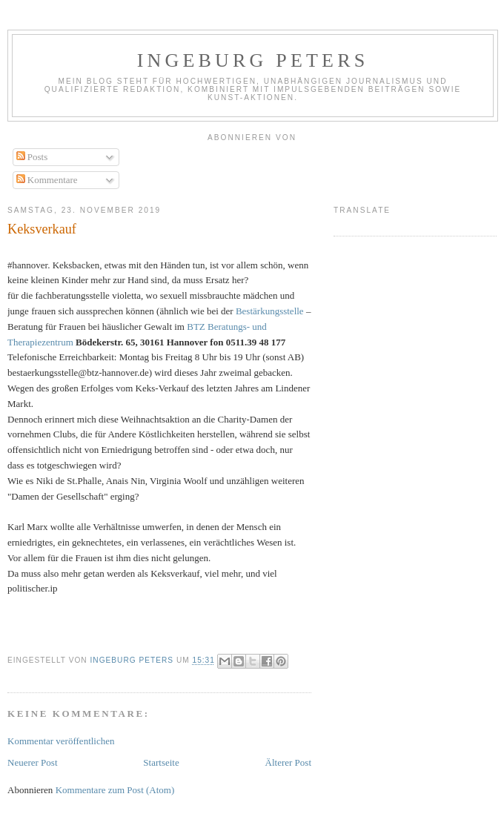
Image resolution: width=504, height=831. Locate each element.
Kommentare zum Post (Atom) (115, 790)
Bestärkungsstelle (270, 311)
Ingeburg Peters (253, 60)
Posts (32, 157)
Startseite (161, 762)
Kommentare (47, 180)
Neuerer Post (33, 762)
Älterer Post (288, 762)
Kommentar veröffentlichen (61, 741)
